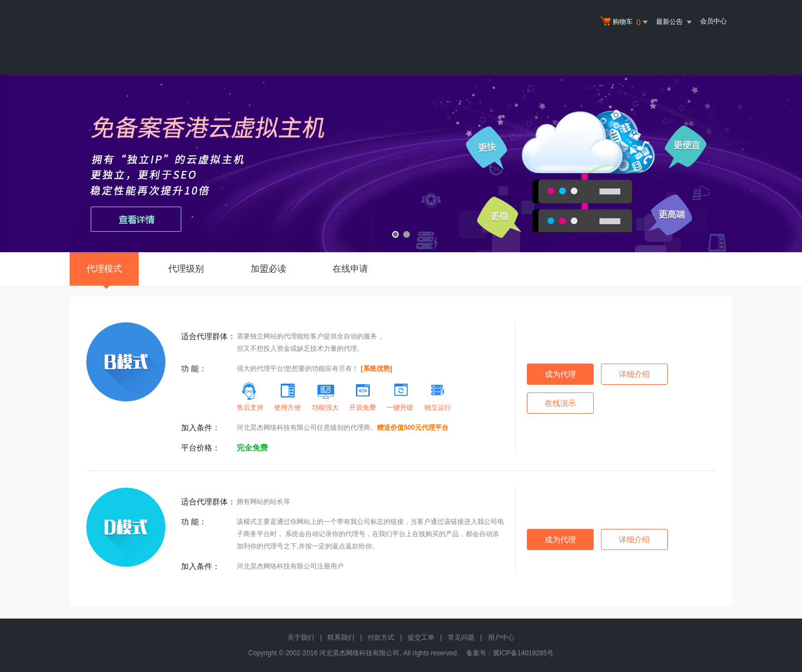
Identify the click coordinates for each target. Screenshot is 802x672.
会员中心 (713, 21)
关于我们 (301, 637)
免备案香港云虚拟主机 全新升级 (401, 163)
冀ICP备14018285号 (523, 653)
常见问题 (461, 637)
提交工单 (421, 637)
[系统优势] (376, 369)
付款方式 (381, 637)
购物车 (625, 22)
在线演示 (560, 403)
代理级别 (186, 269)
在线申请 (350, 269)
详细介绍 (634, 374)
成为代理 (560, 374)
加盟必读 (268, 269)
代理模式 (104, 275)
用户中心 (501, 637)
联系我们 (341, 637)
